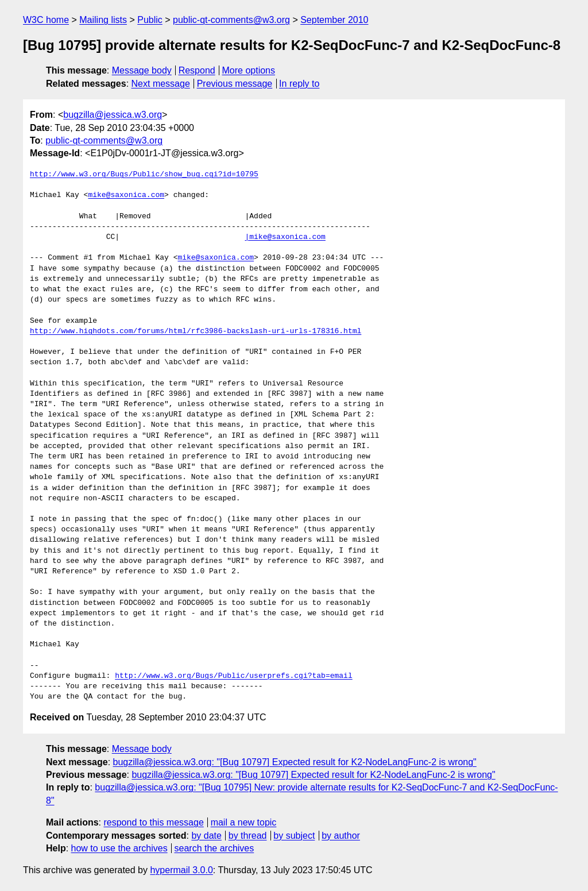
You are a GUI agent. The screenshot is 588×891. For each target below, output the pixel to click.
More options (249, 70)
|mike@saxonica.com (285, 237)
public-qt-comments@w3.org (231, 20)
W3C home (46, 20)
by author (341, 836)
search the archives (214, 848)
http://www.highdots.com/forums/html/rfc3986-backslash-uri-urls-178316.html (196, 331)
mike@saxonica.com (126, 195)
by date (206, 836)
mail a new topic (244, 822)
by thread (248, 836)
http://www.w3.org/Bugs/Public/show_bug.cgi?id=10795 (144, 175)
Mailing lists (103, 20)
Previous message (235, 84)
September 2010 (334, 20)
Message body (142, 70)
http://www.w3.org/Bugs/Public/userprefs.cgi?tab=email (233, 676)
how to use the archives (119, 848)
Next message (161, 84)
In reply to (299, 84)
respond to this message (153, 822)
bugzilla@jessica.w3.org (113, 115)
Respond (197, 70)
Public (150, 20)
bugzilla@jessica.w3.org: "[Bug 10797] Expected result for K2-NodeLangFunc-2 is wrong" (295, 762)
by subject (294, 836)
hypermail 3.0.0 (181, 870)
